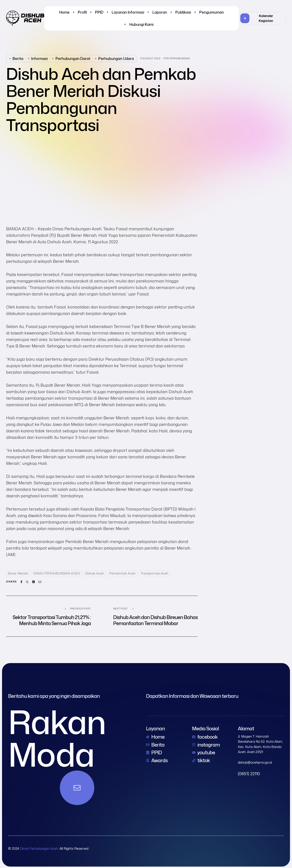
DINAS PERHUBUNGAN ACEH (57, 573)
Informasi (39, 58)
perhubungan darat (73, 58)
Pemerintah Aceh (122, 573)
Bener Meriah (18, 573)
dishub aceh (94, 573)
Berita (18, 58)
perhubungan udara (116, 58)
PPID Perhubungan (177, 58)
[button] (262, 18)
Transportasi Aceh (155, 573)
